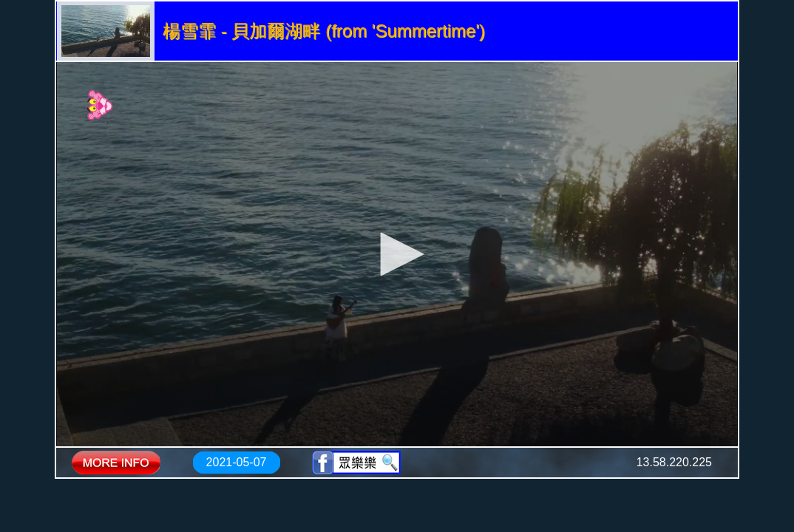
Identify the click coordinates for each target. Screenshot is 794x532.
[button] (397, 254)
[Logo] (101, 106)
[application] (397, 254)
